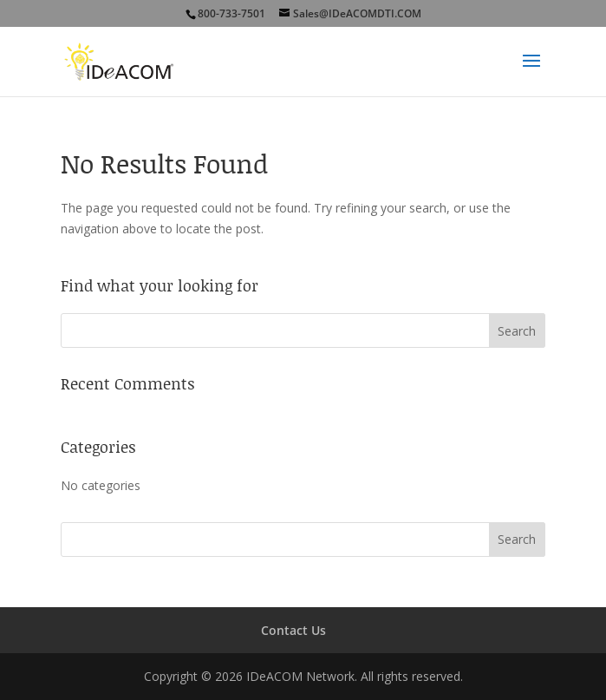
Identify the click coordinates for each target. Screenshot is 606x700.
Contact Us (293, 630)
